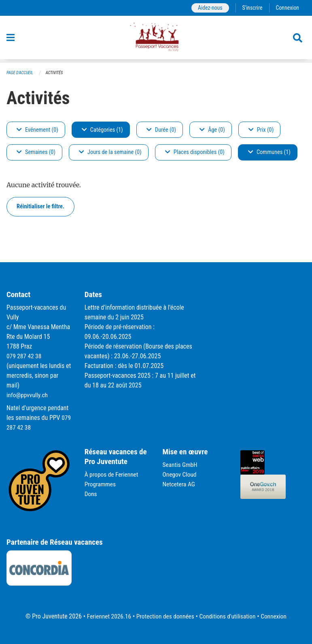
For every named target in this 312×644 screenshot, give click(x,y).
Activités (56, 73)
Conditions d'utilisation (229, 616)
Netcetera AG (180, 484)
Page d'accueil (21, 73)
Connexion (287, 8)
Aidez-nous (208, 8)
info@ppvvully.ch (28, 395)
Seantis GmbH (181, 465)
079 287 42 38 (25, 356)
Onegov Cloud (180, 474)
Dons (91, 494)
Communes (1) (269, 153)
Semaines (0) (36, 153)
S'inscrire (251, 8)
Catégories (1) (102, 130)
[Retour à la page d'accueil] (156, 40)
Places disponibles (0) (195, 153)
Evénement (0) (37, 130)
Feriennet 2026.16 (106, 616)
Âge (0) (212, 130)
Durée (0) (161, 130)
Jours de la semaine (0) (110, 153)
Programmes (101, 484)
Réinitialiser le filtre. (40, 206)
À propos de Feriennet (112, 474)
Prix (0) (261, 130)
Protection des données (164, 616)
